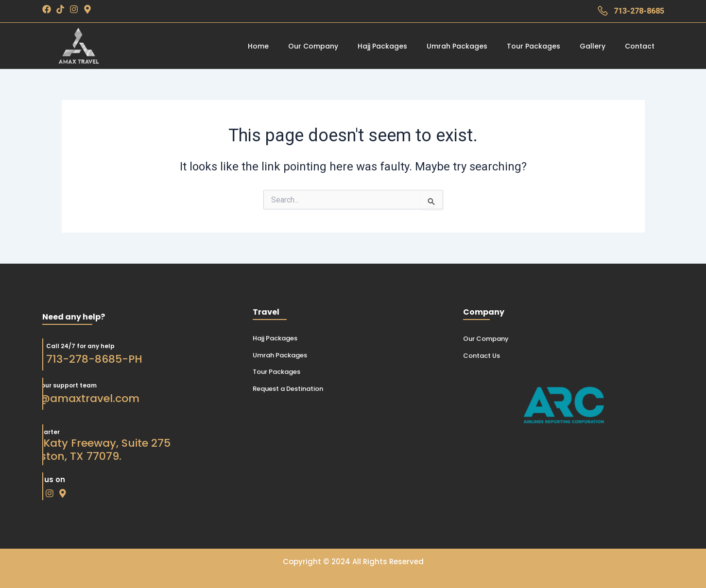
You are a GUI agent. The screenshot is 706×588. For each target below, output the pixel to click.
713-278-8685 (639, 11)
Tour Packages (534, 46)
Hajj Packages (382, 46)
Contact (640, 46)
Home (258, 46)
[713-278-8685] (603, 11)
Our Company (313, 46)
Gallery (593, 46)
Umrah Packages (457, 46)
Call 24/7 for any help (68, 345)
